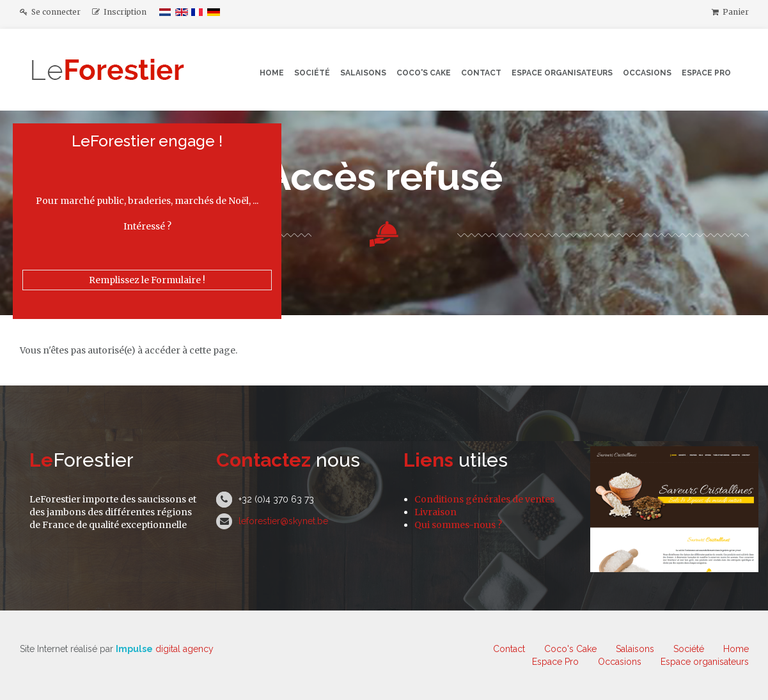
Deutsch (214, 12)
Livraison (435, 512)
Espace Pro (706, 73)
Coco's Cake (424, 73)
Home (272, 73)
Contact (481, 73)
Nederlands (166, 12)
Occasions (647, 73)
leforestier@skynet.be (283, 521)
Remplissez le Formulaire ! (147, 280)
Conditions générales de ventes (484, 499)
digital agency (165, 649)
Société (312, 73)
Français (198, 12)
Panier (730, 12)
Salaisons (363, 73)
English (182, 12)
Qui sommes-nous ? (458, 525)
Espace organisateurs (562, 73)
